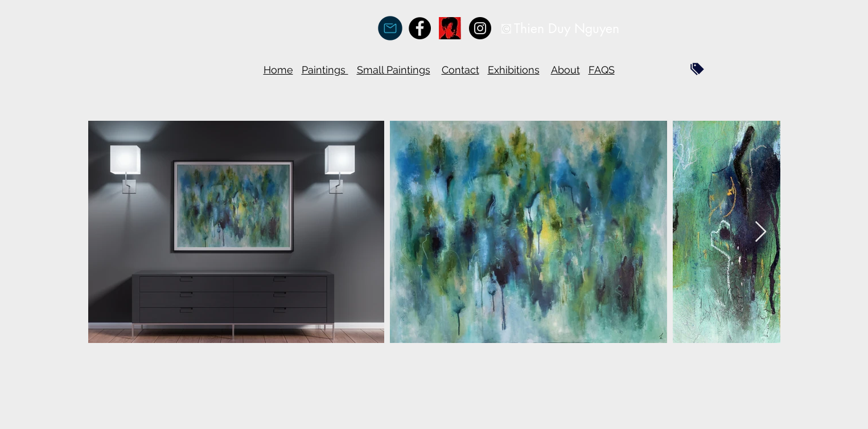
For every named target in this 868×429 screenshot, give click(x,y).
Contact (460, 70)
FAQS (602, 70)
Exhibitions (514, 70)
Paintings (325, 70)
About (565, 70)
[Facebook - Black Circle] (420, 28)
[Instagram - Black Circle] (480, 28)
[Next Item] (761, 232)
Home (278, 70)
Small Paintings (394, 70)
